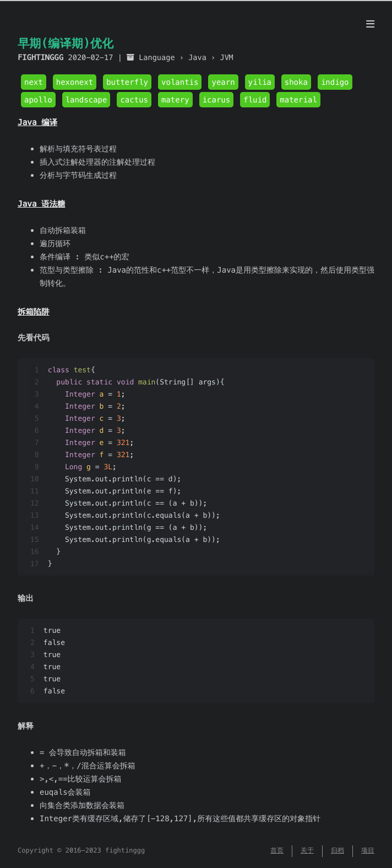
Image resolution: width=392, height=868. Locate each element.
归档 (337, 851)
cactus (134, 100)
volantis (180, 82)
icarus (217, 100)
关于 (307, 851)
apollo (38, 100)
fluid (255, 100)
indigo (335, 82)
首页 (277, 851)
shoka (296, 82)
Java (197, 58)
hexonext (75, 82)
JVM (227, 58)
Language (157, 58)
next (34, 82)
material (298, 100)
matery (175, 100)
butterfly (127, 82)
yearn (223, 82)
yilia (260, 82)
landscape (86, 100)
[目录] (370, 24)
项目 (368, 851)
